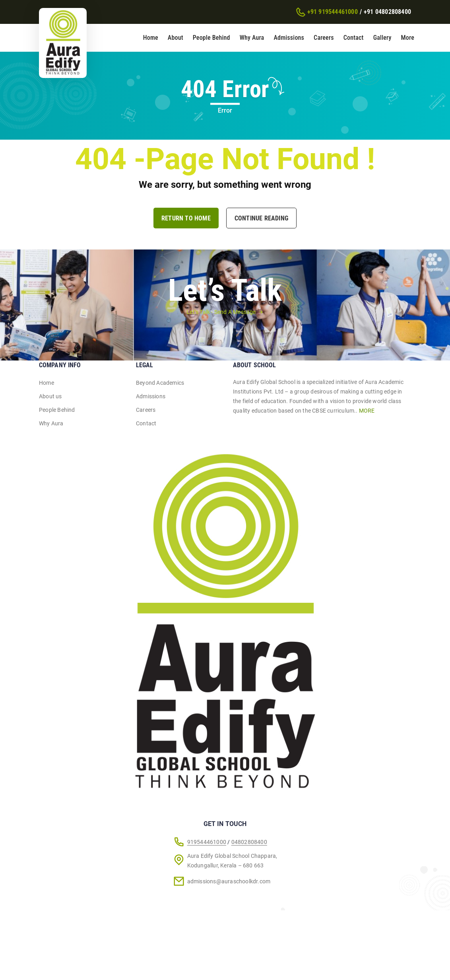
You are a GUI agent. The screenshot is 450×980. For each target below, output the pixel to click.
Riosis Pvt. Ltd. (216, 961)
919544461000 (207, 842)
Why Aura (252, 38)
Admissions (289, 38)
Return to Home (186, 218)
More (408, 38)
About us (50, 396)
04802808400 (249, 842)
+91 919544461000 (333, 12)
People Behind (211, 38)
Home (151, 38)
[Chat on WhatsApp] (411, 961)
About (176, 38)
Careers (324, 38)
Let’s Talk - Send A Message (221, 312)
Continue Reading (261, 218)
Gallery (382, 38)
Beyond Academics (160, 383)
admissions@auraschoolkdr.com (229, 881)
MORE (367, 411)
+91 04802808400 (387, 12)
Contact (354, 38)
